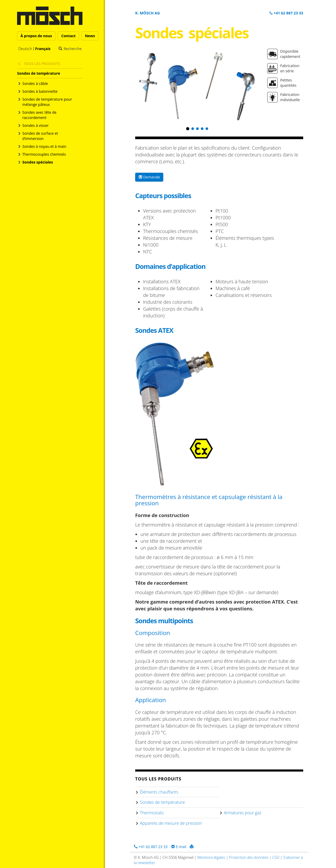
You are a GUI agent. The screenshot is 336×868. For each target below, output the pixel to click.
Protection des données (249, 857)
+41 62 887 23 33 (286, 13)
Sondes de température (39, 73)
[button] (145, 86)
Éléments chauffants (159, 792)
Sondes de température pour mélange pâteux (47, 102)
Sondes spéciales (38, 162)
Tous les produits (42, 64)
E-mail (179, 847)
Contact (68, 36)
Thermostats (152, 813)
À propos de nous (36, 36)
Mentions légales (211, 857)
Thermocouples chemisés (44, 154)
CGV (276, 857)
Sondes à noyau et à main (44, 146)
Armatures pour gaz (243, 813)
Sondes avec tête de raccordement (39, 115)
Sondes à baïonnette (40, 91)
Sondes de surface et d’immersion (40, 136)
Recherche (73, 49)
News (90, 36)
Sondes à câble (35, 83)
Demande (149, 177)
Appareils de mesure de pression (171, 823)
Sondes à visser (35, 125)
